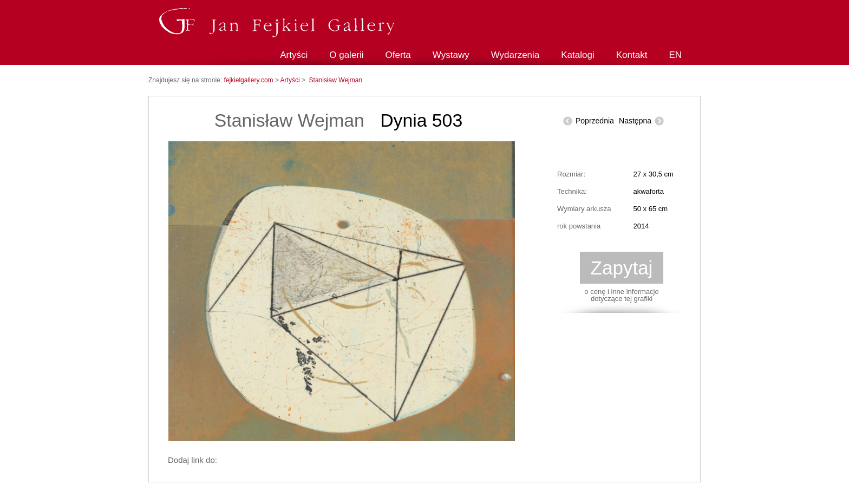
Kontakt (632, 55)
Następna (635, 121)
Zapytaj (622, 268)
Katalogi (577, 55)
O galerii (346, 55)
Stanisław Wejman (336, 80)
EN (675, 55)
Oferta (398, 55)
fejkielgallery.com (249, 80)
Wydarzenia (515, 55)
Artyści (294, 55)
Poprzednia (595, 121)
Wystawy (451, 55)
